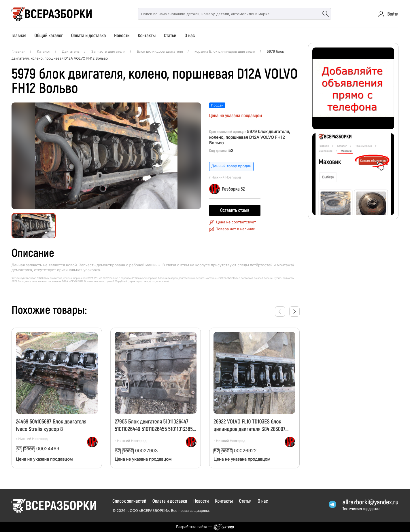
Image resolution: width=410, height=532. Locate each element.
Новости (122, 35)
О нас (190, 35)
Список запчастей (129, 500)
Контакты (147, 35)
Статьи (170, 35)
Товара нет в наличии (236, 229)
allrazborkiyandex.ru (371, 501)
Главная (19, 35)
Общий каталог (49, 35)
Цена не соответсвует (236, 222)
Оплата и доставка (89, 35)
